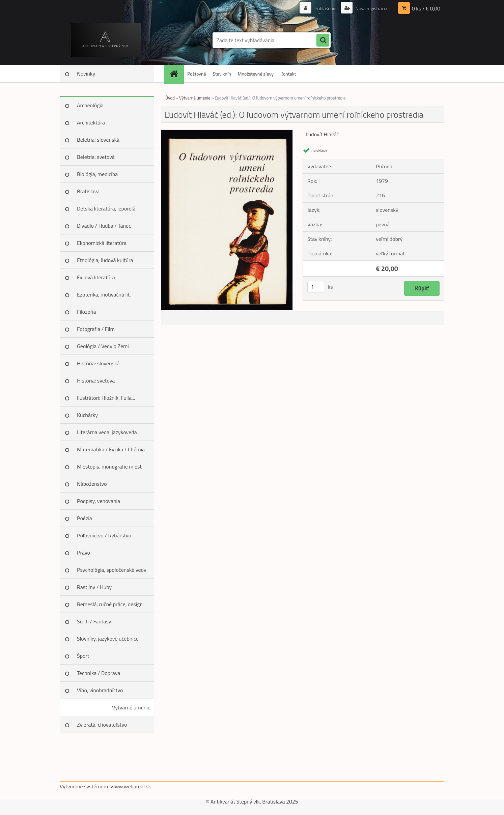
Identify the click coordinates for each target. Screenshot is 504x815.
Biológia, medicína (97, 174)
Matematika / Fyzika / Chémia (111, 449)
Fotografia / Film (96, 329)
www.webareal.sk (131, 786)
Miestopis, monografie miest (109, 467)
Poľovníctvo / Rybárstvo (104, 535)
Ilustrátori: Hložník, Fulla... (106, 398)
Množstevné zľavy (256, 74)
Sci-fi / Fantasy (94, 621)
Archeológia (90, 105)
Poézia (85, 518)
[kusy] (316, 287)
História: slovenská (98, 363)
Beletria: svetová (96, 157)
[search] (323, 40)
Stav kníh (222, 74)
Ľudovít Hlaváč (322, 134)
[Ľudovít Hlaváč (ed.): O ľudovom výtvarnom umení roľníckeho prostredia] (227, 133)
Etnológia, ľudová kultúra (105, 260)
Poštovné (197, 74)
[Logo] (106, 40)
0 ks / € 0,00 (426, 8)
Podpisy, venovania (99, 501)
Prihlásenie (325, 8)
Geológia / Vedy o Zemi (103, 346)
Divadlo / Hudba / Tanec (104, 226)
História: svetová (96, 381)
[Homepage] (176, 74)
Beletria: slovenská (98, 140)
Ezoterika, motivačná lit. (104, 294)
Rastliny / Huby (94, 587)
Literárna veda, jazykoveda (107, 432)
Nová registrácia (371, 8)
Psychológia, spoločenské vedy (112, 570)
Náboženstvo (92, 484)
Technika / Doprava (99, 673)
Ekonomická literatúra (102, 243)
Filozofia (87, 312)
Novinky (86, 74)
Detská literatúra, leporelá (106, 208)
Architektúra (91, 122)
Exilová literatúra (96, 277)
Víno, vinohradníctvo (100, 690)
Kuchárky (87, 415)
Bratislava (88, 191)
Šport (83, 656)
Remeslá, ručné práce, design (110, 604)
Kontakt (288, 74)
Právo (83, 553)
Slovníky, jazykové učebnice (108, 639)
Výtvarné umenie (131, 707)
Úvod (170, 98)
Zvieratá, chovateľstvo (102, 725)
